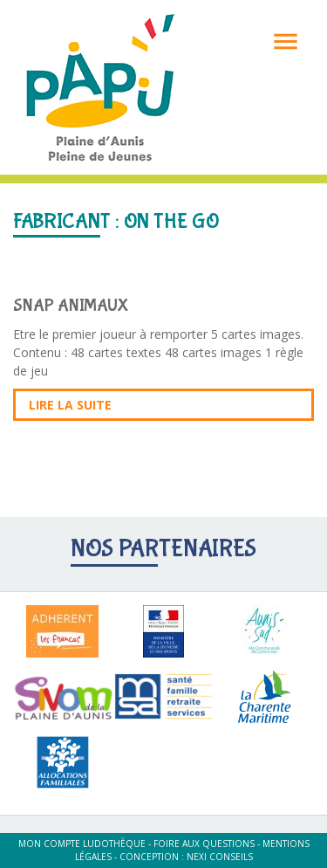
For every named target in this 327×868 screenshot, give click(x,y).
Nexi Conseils (220, 857)
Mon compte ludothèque (82, 844)
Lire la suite (70, 405)
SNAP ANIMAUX (71, 305)
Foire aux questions (204, 844)
